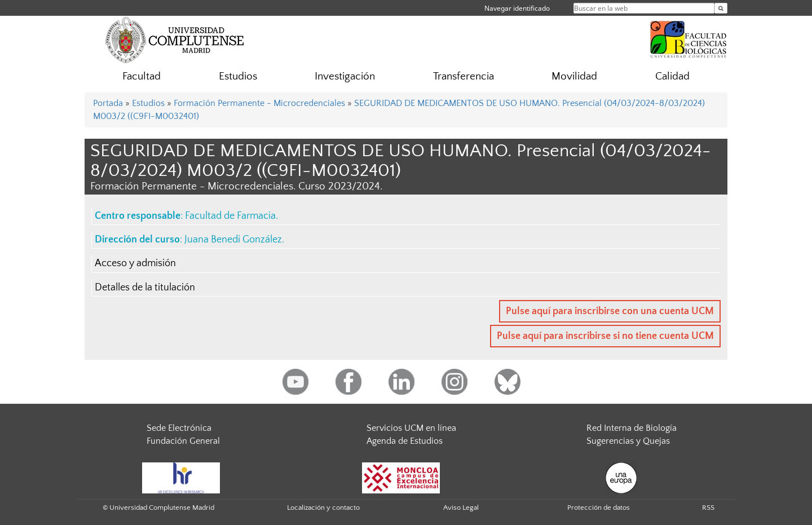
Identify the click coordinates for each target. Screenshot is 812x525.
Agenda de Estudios (405, 441)
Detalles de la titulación (145, 288)
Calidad (672, 76)
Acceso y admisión (135, 263)
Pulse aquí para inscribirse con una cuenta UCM (610, 311)
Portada (108, 103)
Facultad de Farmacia (230, 216)
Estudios (238, 76)
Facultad (142, 76)
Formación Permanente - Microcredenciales (259, 103)
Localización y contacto (323, 508)
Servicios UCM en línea (411, 428)
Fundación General (183, 441)
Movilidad (574, 76)
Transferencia (464, 76)
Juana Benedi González (233, 240)
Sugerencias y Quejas (628, 441)
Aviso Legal (461, 508)
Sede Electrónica (179, 428)
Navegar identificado (517, 8)
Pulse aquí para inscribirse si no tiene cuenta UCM (605, 336)
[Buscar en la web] (721, 8)
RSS (708, 508)
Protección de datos (599, 508)
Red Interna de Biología (632, 428)
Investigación (345, 76)
